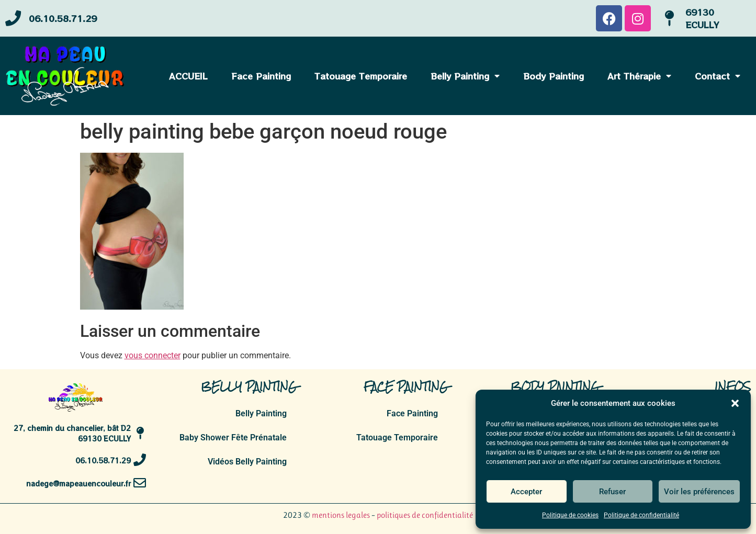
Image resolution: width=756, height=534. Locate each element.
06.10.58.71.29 (69, 18)
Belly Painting (465, 76)
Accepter (526, 492)
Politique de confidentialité (641, 515)
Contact (718, 76)
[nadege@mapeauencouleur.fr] (138, 488)
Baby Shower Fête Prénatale (233, 438)
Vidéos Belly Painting (247, 462)
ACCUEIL (188, 76)
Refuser (612, 492)
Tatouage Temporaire (361, 76)
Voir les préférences (699, 492)
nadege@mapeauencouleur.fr (75, 488)
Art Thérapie (639, 76)
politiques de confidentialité (425, 515)
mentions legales (341, 515)
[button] (735, 403)
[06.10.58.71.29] (16, 19)
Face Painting (261, 76)
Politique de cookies (570, 515)
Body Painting (554, 76)
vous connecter (153, 355)
